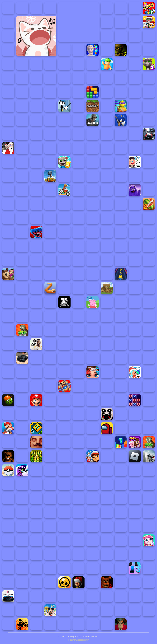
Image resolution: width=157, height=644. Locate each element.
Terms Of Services (90, 636)
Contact (62, 636)
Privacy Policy (74, 636)
